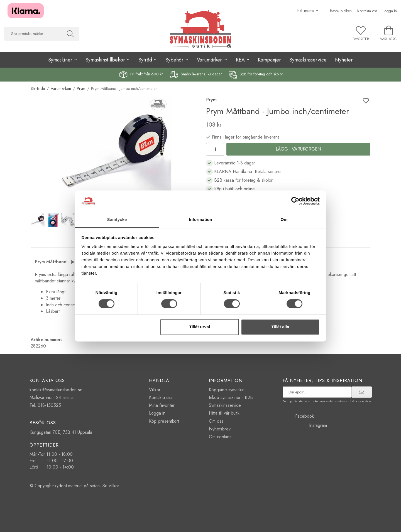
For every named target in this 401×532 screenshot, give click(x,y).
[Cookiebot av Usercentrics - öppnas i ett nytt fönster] (295, 201)
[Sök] (70, 34)
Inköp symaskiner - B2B (231, 397)
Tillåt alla (280, 327)
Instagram (305, 425)
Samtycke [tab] (117, 219)
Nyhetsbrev (220, 429)
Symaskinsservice (308, 60)
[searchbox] (33, 34)
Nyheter (344, 60)
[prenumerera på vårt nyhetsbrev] (317, 392)
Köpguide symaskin (227, 390)
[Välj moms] (308, 11)
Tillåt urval (200, 327)
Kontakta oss (367, 11)
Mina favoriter (162, 405)
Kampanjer (269, 60)
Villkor (155, 390)
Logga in (390, 11)
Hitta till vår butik (224, 413)
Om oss (216, 421)
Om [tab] (284, 219)
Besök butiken (341, 11)
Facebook (298, 416)
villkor (114, 486)
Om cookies (220, 437)
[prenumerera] (362, 392)
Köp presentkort (164, 421)
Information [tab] (200, 219)
